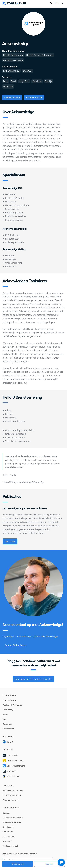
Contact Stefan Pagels (16, 645)
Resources (7, 724)
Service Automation (13, 761)
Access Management (14, 766)
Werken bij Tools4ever (12, 705)
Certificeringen (9, 710)
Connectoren (8, 729)
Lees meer (10, 541)
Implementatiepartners (13, 790)
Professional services (12, 822)
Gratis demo (18, 864)
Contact (50, 864)
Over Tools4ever (10, 700)
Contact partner (34, 98)
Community (8, 832)
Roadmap (7, 841)
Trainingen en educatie (13, 818)
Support (6, 813)
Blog (5, 719)
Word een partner (10, 800)
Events (5, 714)
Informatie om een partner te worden (33, 679)
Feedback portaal (10, 846)
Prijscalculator (11, 777)
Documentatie (9, 836)
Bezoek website (12, 98)
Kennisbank (8, 827)
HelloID (8, 742)
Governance (10, 771)
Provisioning (10, 755)
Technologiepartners (12, 795)
